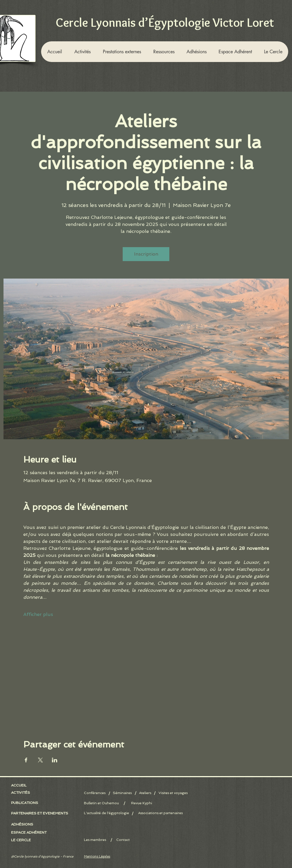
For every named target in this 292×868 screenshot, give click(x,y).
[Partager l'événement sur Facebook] (26, 760)
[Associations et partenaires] (160, 813)
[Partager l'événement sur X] (40, 760)
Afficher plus (38, 614)
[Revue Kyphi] (141, 803)
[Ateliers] (145, 793)
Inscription (146, 254)
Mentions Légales (97, 857)
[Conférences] (96, 793)
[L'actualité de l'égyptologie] (107, 813)
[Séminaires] (122, 793)
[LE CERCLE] (22, 840)
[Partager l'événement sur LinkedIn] (55, 760)
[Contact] (123, 840)
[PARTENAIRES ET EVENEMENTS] (40, 813)
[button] (82, 52)
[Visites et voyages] (173, 793)
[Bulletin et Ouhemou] (104, 803)
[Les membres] (104, 840)
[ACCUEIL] (20, 785)
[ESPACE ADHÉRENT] (31, 832)
